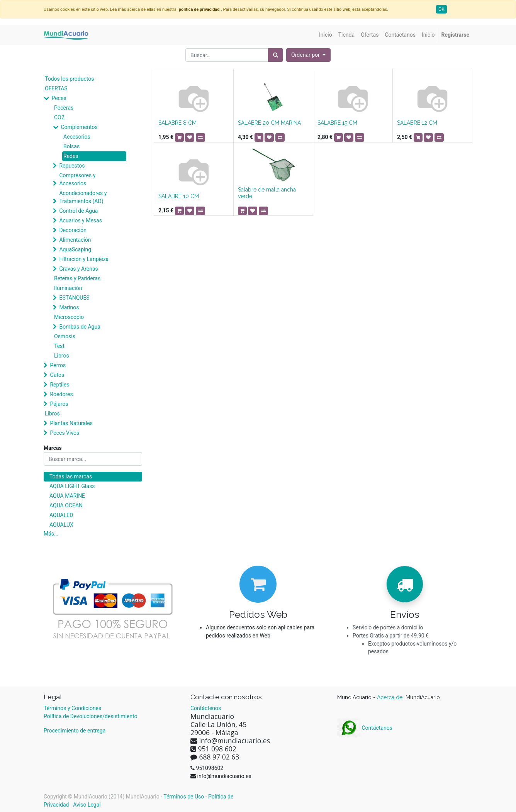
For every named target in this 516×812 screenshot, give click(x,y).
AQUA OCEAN (66, 505)
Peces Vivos (64, 433)
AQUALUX (61, 525)
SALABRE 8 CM (177, 123)
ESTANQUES (74, 298)
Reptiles (59, 385)
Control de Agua (78, 211)
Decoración (73, 230)
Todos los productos (69, 79)
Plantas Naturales (71, 423)
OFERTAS (56, 88)
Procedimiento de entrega (75, 731)
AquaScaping (75, 249)
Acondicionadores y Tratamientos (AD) (83, 197)
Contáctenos (206, 708)
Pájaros (59, 404)
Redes (71, 156)
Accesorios (77, 137)
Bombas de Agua (80, 327)
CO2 (59, 117)
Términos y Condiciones (72, 708)
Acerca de (390, 697)
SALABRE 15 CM (337, 123)
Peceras (64, 108)
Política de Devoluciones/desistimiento (90, 716)
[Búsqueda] (276, 55)
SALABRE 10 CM (179, 196)
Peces (59, 98)
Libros (62, 356)
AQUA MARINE (67, 496)
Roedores (61, 394)
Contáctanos (365, 728)
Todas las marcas (71, 476)
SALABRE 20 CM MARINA (269, 123)
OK (441, 9)
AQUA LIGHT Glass (72, 486)
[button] (308, 55)
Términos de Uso (184, 797)
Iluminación (68, 288)
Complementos (79, 127)
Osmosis (65, 336)
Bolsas (71, 146)
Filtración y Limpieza (84, 259)
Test (59, 346)
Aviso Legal (87, 805)
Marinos (69, 307)
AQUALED (61, 515)
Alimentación (75, 240)
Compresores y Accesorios (77, 179)
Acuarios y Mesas (80, 220)
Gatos (57, 375)
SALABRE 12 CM (417, 123)
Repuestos (72, 166)
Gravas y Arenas (78, 269)
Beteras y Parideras (77, 278)
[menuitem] (326, 35)
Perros (58, 365)
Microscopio (69, 317)
